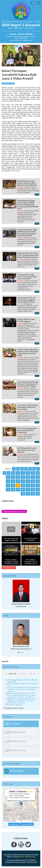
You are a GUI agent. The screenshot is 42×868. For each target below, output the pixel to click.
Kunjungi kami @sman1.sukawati (14, 511)
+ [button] (6, 791)
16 (8, 477)
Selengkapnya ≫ (9, 568)
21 (33, 477)
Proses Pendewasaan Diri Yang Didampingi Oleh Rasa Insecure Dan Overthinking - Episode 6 (23, 689)
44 (23, 494)
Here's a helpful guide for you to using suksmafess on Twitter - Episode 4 (21, 696)
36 (38, 485)
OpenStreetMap (27, 821)
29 (38, 481)
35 (33, 485)
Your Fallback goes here (20, 674)
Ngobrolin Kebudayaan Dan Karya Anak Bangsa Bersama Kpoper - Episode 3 (22, 700)
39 (18, 490)
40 (23, 490)
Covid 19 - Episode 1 (15, 705)
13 (28, 473)
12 (23, 473)
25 (18, 481)
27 (28, 481)
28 (33, 481)
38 (13, 490)
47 (38, 494)
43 (38, 490)
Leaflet (19, 821)
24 (13, 481)
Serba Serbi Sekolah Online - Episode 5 (22, 693)
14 (33, 473)
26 (23, 481)
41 (28, 490)
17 (13, 477)
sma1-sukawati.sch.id (28, 857)
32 (18, 485)
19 (23, 477)
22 (38, 477)
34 (28, 485)
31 (13, 485)
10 (13, 473)
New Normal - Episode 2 (16, 703)
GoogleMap (14, 824)
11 (18, 473)
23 (8, 481)
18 (18, 477)
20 (28, 477)
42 (33, 490)
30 (8, 485)
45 (28, 494)
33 (23, 485)
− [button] (6, 794)
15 (38, 473)
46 (33, 494)
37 (8, 490)
